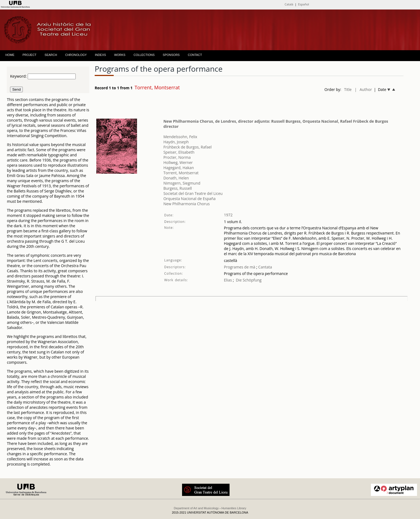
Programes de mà (240, 267)
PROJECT (29, 55)
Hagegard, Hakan (179, 168)
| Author (363, 89)
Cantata (265, 267)
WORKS (120, 55)
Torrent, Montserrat (181, 173)
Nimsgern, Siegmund (182, 183)
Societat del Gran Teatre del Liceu (193, 193)
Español (303, 4)
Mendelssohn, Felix (180, 137)
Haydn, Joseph (176, 142)
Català (289, 4)
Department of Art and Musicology (196, 508)
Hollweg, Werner (178, 162)
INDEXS (101, 55)
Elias (228, 280)
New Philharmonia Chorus (187, 204)
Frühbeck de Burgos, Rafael (187, 147)
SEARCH (51, 55)
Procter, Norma (177, 157)
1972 (228, 215)
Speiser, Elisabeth (179, 152)
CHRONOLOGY (76, 55)
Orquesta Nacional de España (189, 199)
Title (348, 89)
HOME (10, 55)
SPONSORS (171, 55)
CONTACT (195, 55)
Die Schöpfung (249, 280)
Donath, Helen (176, 178)
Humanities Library (234, 508)
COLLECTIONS (144, 55)
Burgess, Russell (178, 188)
